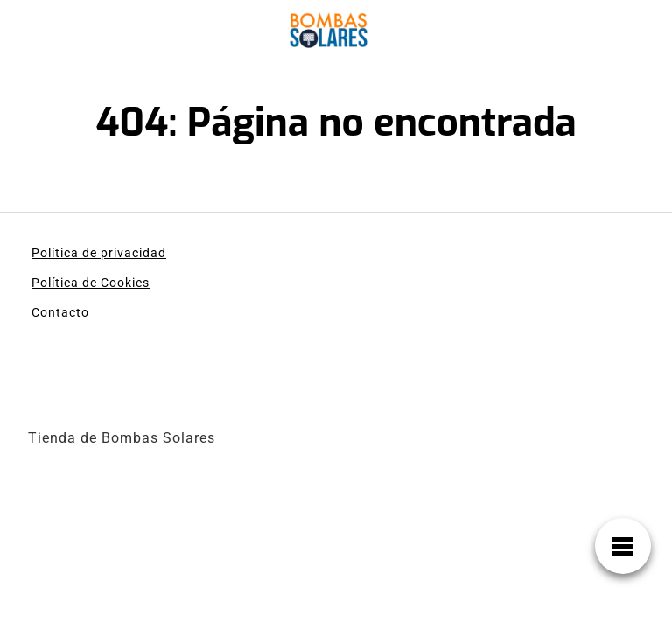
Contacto (60, 312)
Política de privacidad (99, 253)
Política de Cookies (91, 283)
